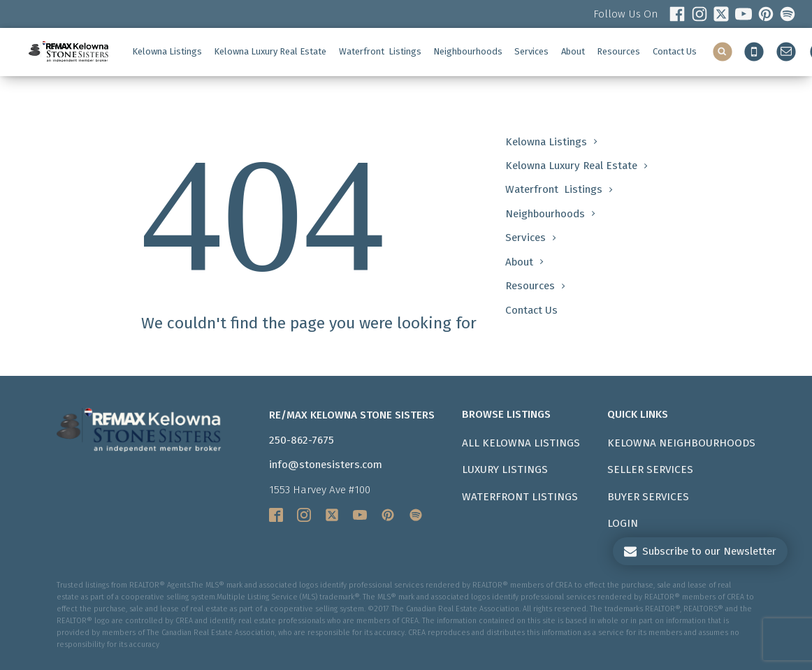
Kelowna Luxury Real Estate (270, 51)
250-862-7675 (302, 440)
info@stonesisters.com (326, 465)
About (573, 51)
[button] (700, 551)
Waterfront (380, 52)
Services (531, 51)
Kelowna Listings (167, 51)
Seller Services (650, 469)
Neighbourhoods (468, 51)
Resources (618, 51)
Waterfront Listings (520, 497)
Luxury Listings (505, 469)
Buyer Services (648, 497)
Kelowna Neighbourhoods (681, 443)
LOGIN (623, 523)
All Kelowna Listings (521, 443)
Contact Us (675, 51)
